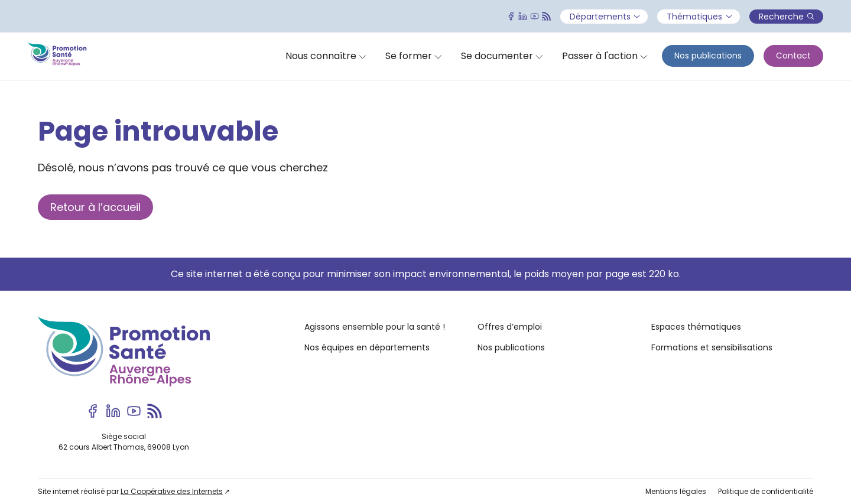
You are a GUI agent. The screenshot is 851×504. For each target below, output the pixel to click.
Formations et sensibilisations (712, 347)
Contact (793, 56)
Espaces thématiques (696, 327)
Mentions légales (676, 491)
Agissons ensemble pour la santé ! (375, 327)
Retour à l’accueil (95, 207)
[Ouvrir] (326, 56)
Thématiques (699, 17)
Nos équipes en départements (367, 347)
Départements (605, 17)
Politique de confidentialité (766, 491)
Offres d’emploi (510, 327)
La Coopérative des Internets (172, 491)
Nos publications (708, 56)
